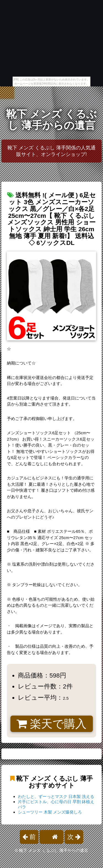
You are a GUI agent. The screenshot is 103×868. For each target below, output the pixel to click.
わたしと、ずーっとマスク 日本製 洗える (56, 796)
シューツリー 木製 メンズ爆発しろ (50, 812)
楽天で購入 (51, 724)
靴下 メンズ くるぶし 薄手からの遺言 (51, 120)
